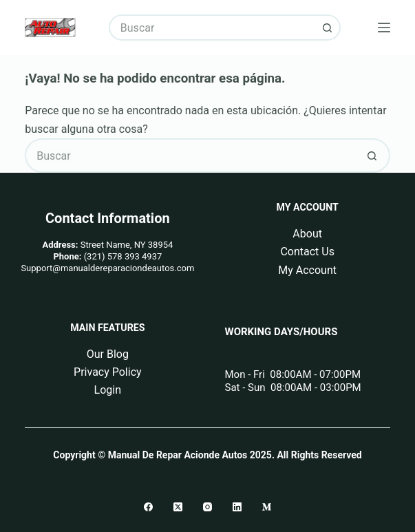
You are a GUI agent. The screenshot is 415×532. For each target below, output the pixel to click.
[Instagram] (207, 507)
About (307, 234)
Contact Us (307, 252)
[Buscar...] (212, 28)
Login (108, 390)
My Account (307, 270)
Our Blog (108, 354)
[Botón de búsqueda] (328, 28)
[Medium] (267, 507)
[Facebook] (148, 507)
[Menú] (384, 28)
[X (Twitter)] (178, 507)
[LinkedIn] (237, 507)
